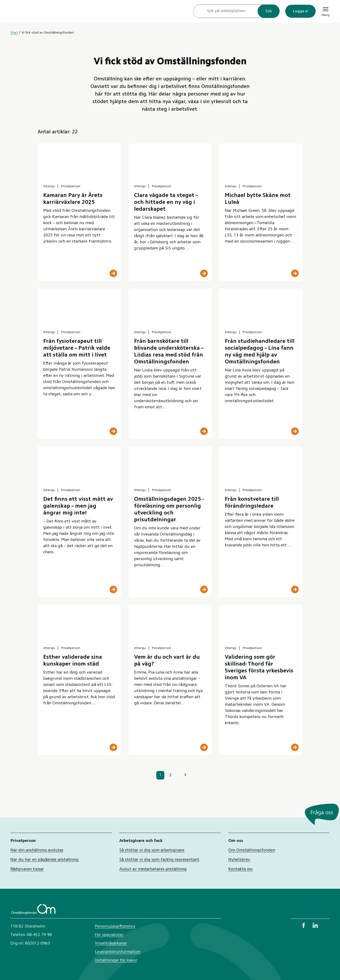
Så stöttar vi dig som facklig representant (159, 860)
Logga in (300, 11)
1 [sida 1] (160, 775)
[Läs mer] (113, 273)
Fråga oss (322, 813)
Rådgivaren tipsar (27, 869)
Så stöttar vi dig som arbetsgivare (152, 850)
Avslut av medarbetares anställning (153, 869)
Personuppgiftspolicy (115, 927)
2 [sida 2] (170, 775)
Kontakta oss (240, 869)
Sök (269, 11)
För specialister (109, 935)
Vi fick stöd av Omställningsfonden (48, 33)
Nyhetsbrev (239, 860)
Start (14, 33)
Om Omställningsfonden (252, 850)
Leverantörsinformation (118, 952)
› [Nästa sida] (185, 775)
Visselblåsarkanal (111, 944)
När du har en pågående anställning (45, 860)
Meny (325, 11)
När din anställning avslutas (37, 850)
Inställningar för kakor (116, 961)
